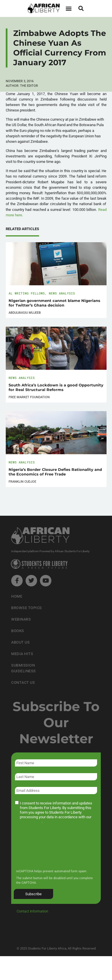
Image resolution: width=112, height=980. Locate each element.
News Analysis (62, 293)
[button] (68, 8)
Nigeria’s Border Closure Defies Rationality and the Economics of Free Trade (55, 472)
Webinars (21, 619)
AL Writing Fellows (27, 293)
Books (18, 631)
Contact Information (32, 911)
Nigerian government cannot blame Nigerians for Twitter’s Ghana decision (54, 303)
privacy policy (31, 822)
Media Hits (22, 654)
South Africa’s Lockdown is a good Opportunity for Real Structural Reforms (56, 387)
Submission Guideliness (24, 668)
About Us (20, 642)
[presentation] (58, 850)
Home (17, 596)
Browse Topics (27, 608)
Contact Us (23, 682)
